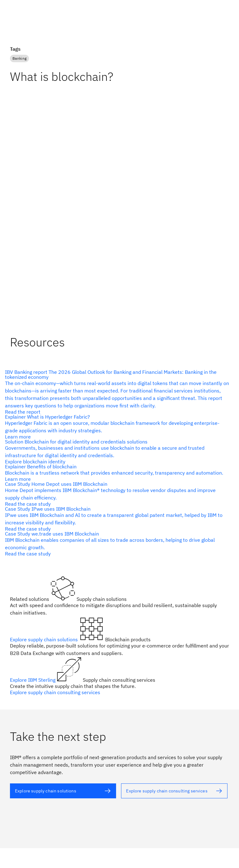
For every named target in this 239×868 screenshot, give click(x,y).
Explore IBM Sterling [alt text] (33, 680)
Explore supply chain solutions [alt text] (45, 639)
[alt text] (117, 392)
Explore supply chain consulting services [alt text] (55, 692)
